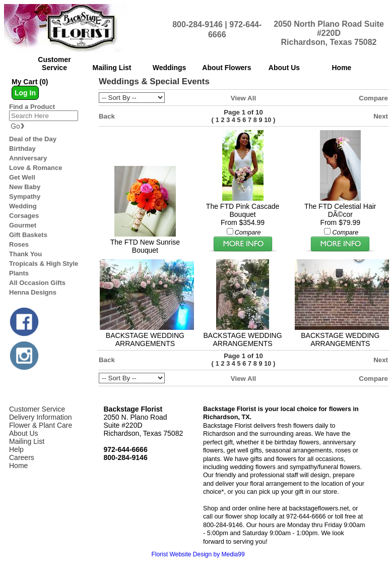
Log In (25, 93)
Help (16, 449)
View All (243, 98)
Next (381, 116)
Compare (373, 98)
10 (268, 120)
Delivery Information (41, 417)
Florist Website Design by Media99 (198, 554)
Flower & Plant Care (41, 425)
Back (107, 116)
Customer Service (37, 409)
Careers (22, 457)
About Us (24, 433)
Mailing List (27, 441)
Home (18, 466)
